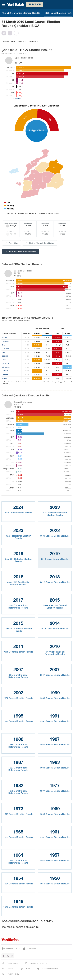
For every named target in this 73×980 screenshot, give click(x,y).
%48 (50, 119)
